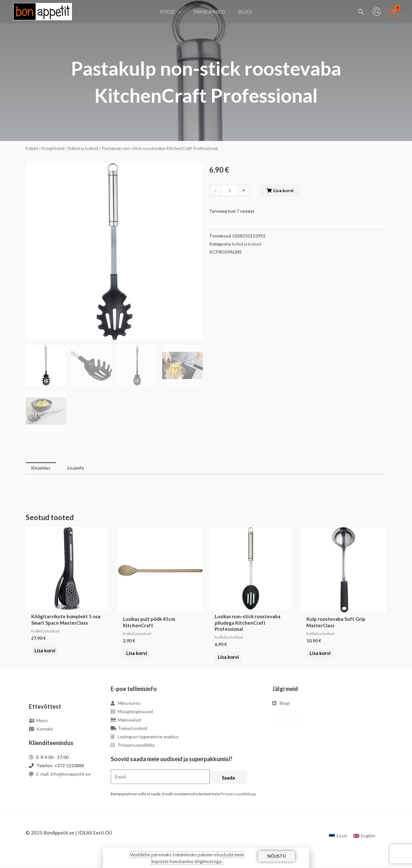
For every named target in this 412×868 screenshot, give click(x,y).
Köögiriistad (55, 148)
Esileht (33, 148)
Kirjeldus (42, 468)
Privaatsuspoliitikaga (238, 797)
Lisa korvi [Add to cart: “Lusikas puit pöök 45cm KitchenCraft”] (135, 654)
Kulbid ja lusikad (87, 148)
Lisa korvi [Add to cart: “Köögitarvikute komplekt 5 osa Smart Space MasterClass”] (44, 654)
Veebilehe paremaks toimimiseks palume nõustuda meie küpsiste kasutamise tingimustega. (187, 858)
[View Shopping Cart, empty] (393, 12)
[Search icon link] (361, 12)
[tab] (42, 468)
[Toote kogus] (230, 190)
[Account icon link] (377, 12)
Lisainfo (78, 468)
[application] (181, 12)
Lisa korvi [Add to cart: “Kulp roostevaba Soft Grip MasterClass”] (319, 654)
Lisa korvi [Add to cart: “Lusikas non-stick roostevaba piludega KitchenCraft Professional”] (227, 660)
